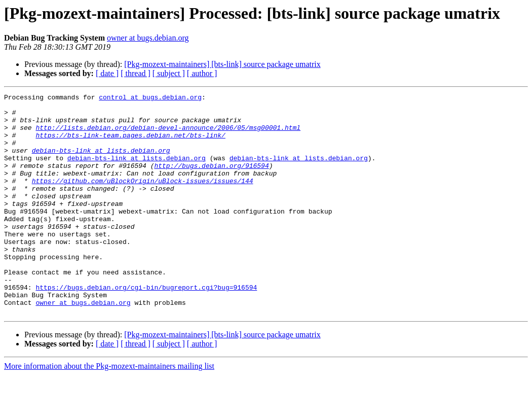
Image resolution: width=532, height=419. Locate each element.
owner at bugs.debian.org (148, 38)
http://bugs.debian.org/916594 (211, 181)
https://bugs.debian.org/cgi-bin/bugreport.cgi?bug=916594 (146, 327)
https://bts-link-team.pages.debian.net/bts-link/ (130, 144)
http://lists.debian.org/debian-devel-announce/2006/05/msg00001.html (168, 135)
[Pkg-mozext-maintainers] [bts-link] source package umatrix (222, 64)
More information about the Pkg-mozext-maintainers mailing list (109, 410)
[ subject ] (169, 73)
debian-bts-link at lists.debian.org (101, 162)
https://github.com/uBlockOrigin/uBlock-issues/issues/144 (143, 199)
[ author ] (202, 73)
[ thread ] (136, 73)
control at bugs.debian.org (150, 98)
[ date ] (107, 73)
